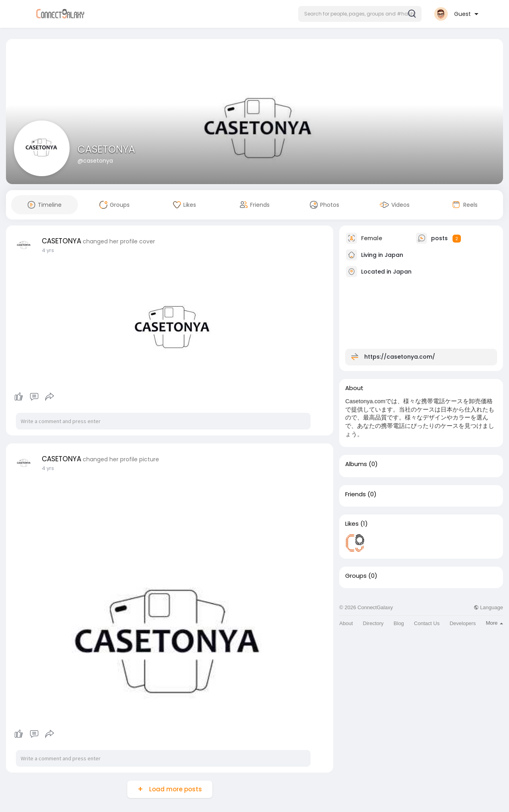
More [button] (494, 623)
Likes (352, 524)
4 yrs (48, 250)
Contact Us (427, 623)
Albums (356, 464)
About (346, 623)
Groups (356, 576)
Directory (373, 623)
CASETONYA (106, 149)
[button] (360, 14)
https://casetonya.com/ (400, 357)
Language (488, 607)
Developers (463, 623)
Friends (356, 494)
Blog (399, 623)
